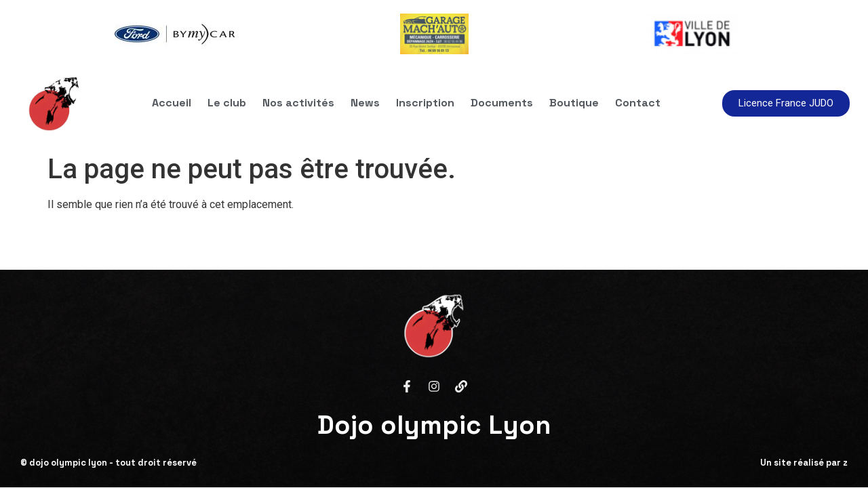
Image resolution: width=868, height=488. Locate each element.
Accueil (172, 103)
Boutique (574, 103)
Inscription (425, 103)
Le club (227, 103)
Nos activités (298, 103)
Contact (638, 103)
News (365, 103)
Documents (502, 103)
